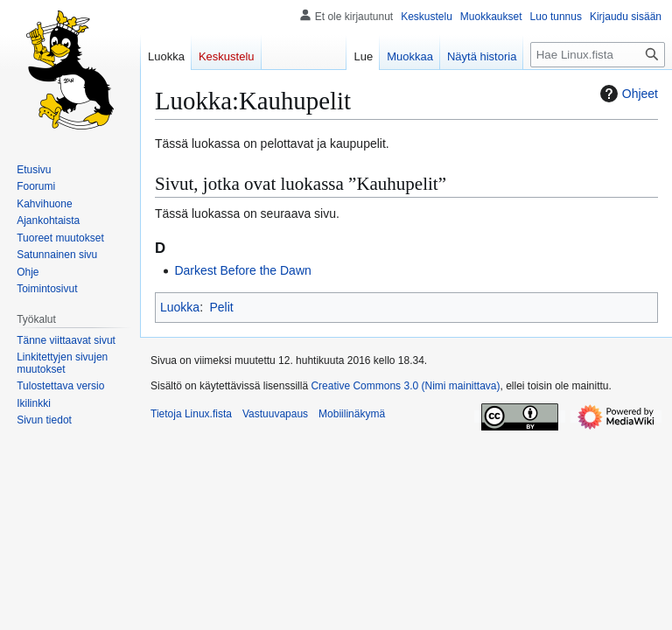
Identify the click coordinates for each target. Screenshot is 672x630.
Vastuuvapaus (275, 414)
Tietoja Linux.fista (191, 414)
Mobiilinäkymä (352, 414)
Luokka (180, 307)
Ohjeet (627, 94)
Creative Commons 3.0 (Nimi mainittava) (405, 386)
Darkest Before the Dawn (242, 270)
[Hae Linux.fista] (598, 55)
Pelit (221, 307)
